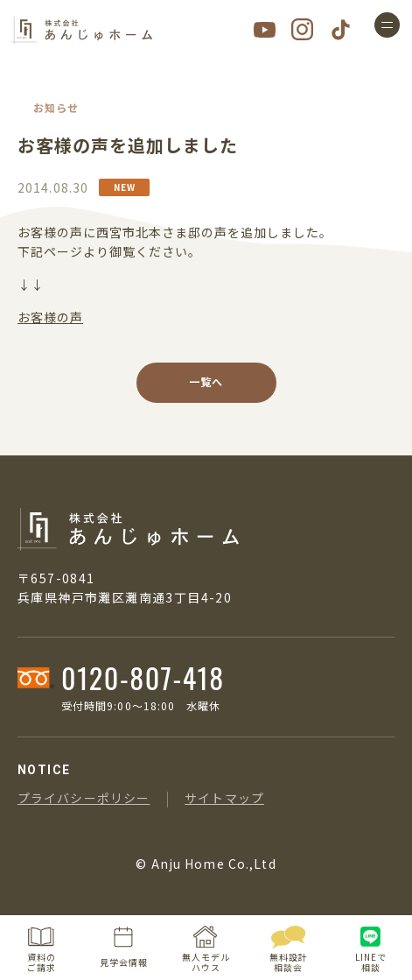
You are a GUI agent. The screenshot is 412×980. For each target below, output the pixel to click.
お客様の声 (50, 317)
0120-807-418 (143, 678)
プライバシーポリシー (84, 798)
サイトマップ (224, 798)
